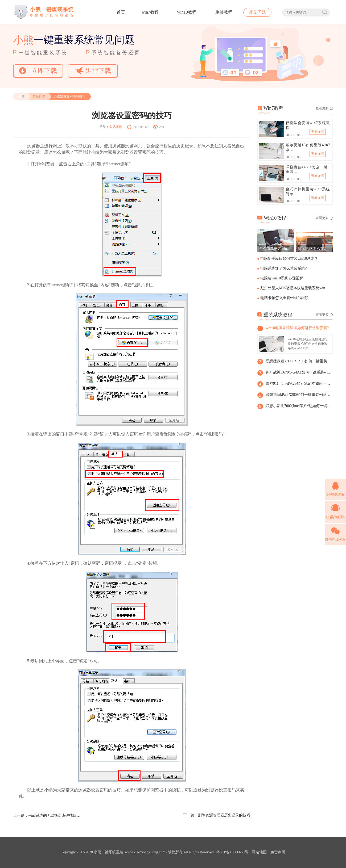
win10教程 (187, 12)
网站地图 (259, 852)
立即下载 (38, 71)
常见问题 (257, 12)
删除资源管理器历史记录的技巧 (224, 815)
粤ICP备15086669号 (232, 852)
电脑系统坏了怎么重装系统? (283, 268)
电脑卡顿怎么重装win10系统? (284, 298)
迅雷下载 (93, 71)
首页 (121, 12)
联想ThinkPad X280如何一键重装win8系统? (299, 395)
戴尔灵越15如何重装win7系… (308, 147)
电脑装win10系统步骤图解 (282, 278)
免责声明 (278, 852)
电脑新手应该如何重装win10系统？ (289, 259)
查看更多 (324, 108)
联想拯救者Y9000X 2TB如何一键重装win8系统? (299, 361)
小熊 (22, 97)
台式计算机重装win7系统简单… (308, 192)
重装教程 (224, 12)
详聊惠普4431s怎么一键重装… (307, 169)
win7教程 (150, 12)
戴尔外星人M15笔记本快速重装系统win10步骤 (296, 288)
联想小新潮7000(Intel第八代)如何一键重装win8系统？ (299, 406)
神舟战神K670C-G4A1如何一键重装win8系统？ (299, 372)
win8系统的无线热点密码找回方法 (55, 815)
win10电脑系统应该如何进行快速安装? (297, 328)
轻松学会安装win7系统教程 (308, 125)
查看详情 (318, 132)
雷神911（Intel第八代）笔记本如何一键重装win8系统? (299, 383)
